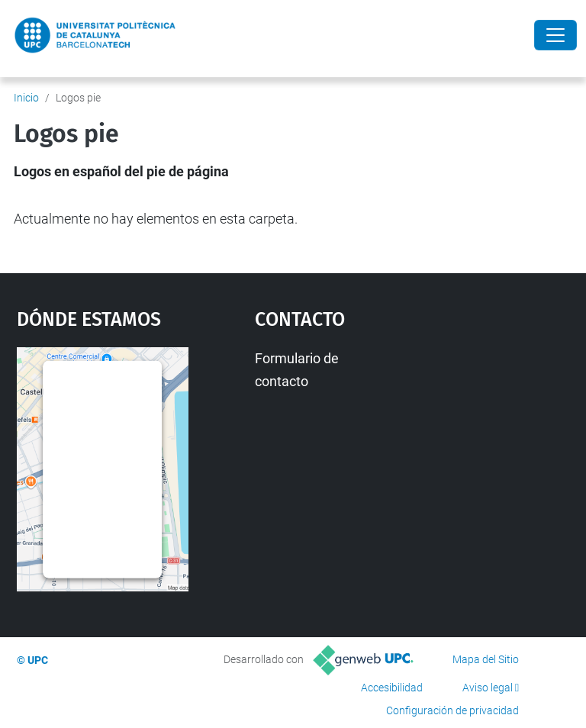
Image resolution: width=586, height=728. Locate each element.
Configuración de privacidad (452, 710)
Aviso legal (488, 688)
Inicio (26, 98)
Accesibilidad (392, 688)
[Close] (555, 35)
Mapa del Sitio (486, 659)
